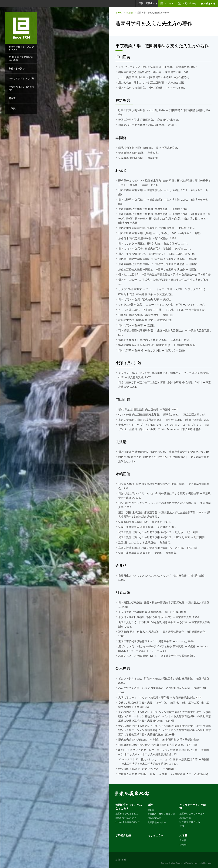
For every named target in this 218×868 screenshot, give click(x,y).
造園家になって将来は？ (192, 814)
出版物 (130, 13)
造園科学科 (121, 860)
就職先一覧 (185, 818)
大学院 (12, 108)
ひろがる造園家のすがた (128, 822)
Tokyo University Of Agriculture (182, 863)
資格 (182, 826)
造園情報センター (157, 822)
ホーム (119, 13)
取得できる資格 (17, 68)
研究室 (12, 98)
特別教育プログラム (190, 822)
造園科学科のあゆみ (126, 818)
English (183, 845)
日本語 (183, 840)
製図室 (151, 810)
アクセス (169, 3)
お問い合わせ (189, 3)
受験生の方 (151, 3)
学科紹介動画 (123, 835)
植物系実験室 (154, 818)
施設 (150, 805)
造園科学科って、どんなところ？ (21, 48)
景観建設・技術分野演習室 (161, 814)
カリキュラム (155, 835)
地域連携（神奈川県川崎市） (21, 88)
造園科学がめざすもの (127, 814)
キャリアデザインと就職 (21, 78)
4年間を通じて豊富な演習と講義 (21, 59)
